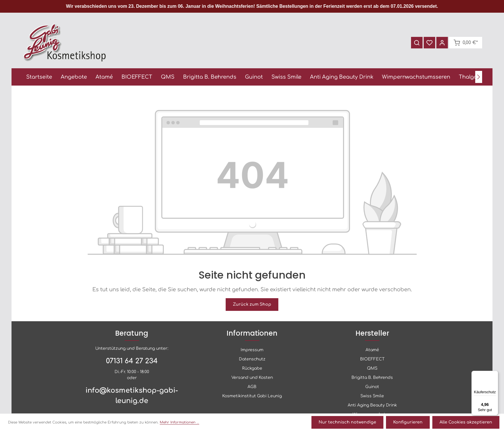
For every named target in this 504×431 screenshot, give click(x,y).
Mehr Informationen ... (179, 423)
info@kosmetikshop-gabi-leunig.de (132, 397)
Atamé (372, 351)
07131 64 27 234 (132, 362)
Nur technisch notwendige (350, 423)
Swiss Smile (372, 397)
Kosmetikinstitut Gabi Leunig (252, 397)
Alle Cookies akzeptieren (466, 423)
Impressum (252, 351)
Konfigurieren (409, 423)
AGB (252, 388)
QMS (372, 369)
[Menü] (495, 374)
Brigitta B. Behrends (372, 378)
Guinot (372, 388)
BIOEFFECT (372, 360)
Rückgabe (252, 369)
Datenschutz (252, 360)
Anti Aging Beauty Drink (372, 406)
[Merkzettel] (429, 43)
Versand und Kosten (252, 378)
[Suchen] (416, 43)
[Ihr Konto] (442, 43)
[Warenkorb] (465, 43)
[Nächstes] (479, 78)
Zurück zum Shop (252, 306)
